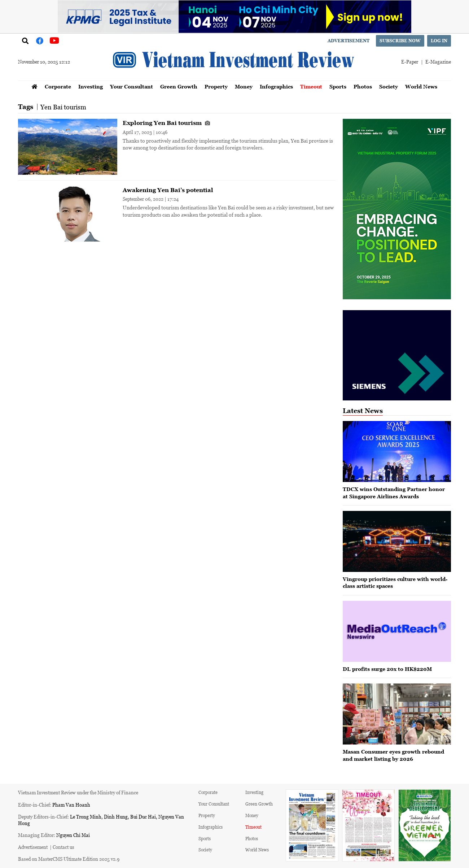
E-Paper (410, 62)
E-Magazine (438, 62)
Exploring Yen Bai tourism (166, 123)
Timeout (311, 86)
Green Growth (179, 86)
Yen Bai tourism (63, 107)
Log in (439, 41)
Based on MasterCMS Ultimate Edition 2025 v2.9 (69, 859)
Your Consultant (132, 86)
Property (216, 86)
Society (389, 86)
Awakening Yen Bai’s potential (168, 190)
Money (244, 86)
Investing (91, 86)
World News (421, 86)
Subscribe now (400, 41)
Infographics (276, 86)
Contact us (63, 847)
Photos (363, 86)
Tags (26, 107)
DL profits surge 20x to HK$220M (387, 669)
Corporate (58, 86)
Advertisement (349, 41)
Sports (338, 86)
